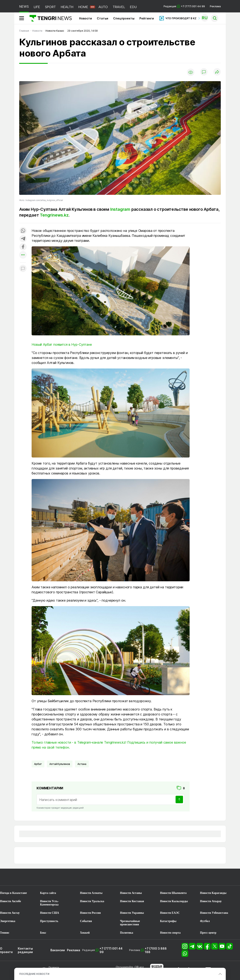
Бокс (43, 933)
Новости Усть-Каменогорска (49, 903)
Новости (86, 18)
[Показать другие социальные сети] (23, 255)
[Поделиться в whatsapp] (23, 231)
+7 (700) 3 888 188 (156, 950)
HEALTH (67, 7)
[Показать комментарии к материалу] (23, 269)
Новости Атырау (211, 901)
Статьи (103, 18)
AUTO (103, 7)
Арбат (38, 764)
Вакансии (58, 950)
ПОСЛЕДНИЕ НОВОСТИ (34, 974)
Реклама (215, 6)
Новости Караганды (213, 893)
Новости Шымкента (173, 893)
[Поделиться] (217, 72)
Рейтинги (147, 18)
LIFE (37, 7)
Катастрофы (168, 921)
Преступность (49, 921)
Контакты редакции (25, 950)
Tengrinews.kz (54, 215)
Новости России (90, 913)
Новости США (50, 913)
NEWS (24, 7)
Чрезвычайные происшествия (130, 923)
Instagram (120, 209)
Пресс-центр (208, 933)
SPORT (50, 7)
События (86, 921)
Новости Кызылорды (174, 901)
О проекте (6, 950)
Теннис (5, 933)
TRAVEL (119, 7)
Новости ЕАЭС (170, 913)
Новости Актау (10, 913)
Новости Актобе (11, 901)
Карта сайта (48, 893)
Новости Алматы (91, 893)
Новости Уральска (92, 901)
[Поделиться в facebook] (23, 247)
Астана (82, 764)
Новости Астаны (131, 893)
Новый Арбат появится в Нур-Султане (62, 344)
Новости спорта (170, 933)
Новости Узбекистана (214, 913)
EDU (133, 7)
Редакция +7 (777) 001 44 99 (184, 6)
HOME (83, 7)
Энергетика (8, 921)
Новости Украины (132, 913)
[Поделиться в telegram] (23, 239)
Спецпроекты (124, 18)
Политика (127, 933)
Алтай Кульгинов (60, 764)
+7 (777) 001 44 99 (111, 950)
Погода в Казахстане (13, 893)
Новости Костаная (132, 901)
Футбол (205, 921)
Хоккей (85, 933)
